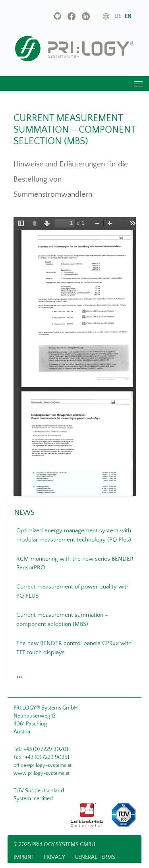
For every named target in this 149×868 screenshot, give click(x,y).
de (118, 16)
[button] (18, 675)
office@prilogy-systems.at (43, 765)
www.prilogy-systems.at (42, 773)
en (128, 16)
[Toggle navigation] (138, 83)
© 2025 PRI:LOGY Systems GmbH (54, 845)
